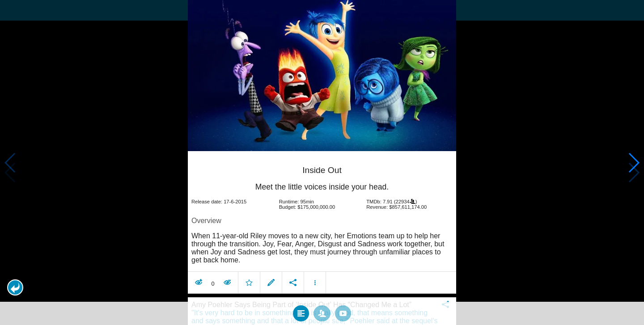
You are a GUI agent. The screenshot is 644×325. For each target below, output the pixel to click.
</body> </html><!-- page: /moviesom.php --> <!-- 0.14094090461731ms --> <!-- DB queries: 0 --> (322, 162)
